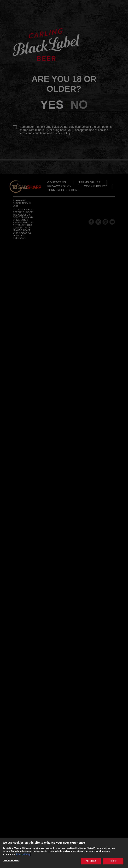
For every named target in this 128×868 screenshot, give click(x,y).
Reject (113, 861)
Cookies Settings (11, 861)
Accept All (91, 861)
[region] (64, 853)
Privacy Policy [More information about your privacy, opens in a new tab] (23, 855)
